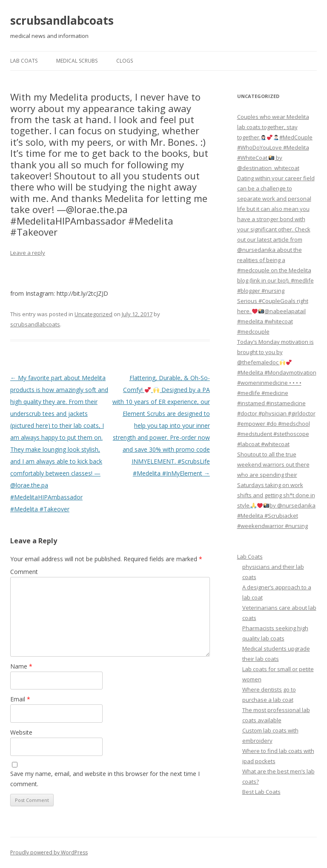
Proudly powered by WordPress (49, 852)
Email (20, 699)
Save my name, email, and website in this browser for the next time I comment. (105, 779)
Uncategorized (93, 314)
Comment (24, 572)
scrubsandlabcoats (62, 20)
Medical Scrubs (77, 61)
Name (21, 666)
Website (21, 732)
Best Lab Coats (261, 792)
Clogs (125, 61)
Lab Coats (24, 61)
